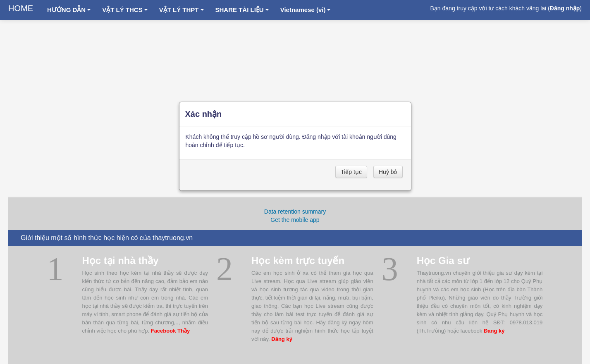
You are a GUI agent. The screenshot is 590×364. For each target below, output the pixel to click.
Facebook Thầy (170, 331)
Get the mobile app (295, 220)
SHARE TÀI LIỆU (242, 10)
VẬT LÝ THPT (182, 10)
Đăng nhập (565, 8)
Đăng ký (282, 339)
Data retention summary (295, 212)
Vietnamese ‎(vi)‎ (306, 10)
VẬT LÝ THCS (125, 10)
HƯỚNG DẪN (69, 10)
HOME (21, 8)
